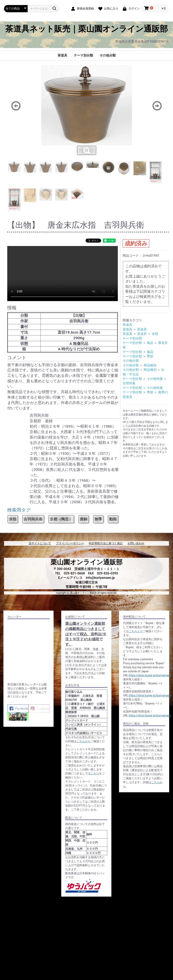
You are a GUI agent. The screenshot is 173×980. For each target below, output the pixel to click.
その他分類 (108, 55)
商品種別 (150, 365)
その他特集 (155, 379)
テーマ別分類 (83, 55)
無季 (98, 519)
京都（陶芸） (61, 519)
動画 (113, 519)
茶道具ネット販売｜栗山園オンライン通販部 (86, 29)
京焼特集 (129, 383)
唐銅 (84, 519)
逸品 (150, 343)
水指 (13, 519)
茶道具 (62, 55)
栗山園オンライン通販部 (86, 562)
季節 (150, 356)
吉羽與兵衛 (33, 519)
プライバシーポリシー (70, 543)
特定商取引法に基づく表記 (106, 543)
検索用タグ (19, 510)
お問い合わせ (136, 543)
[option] (86, 110)
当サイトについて (40, 543)
